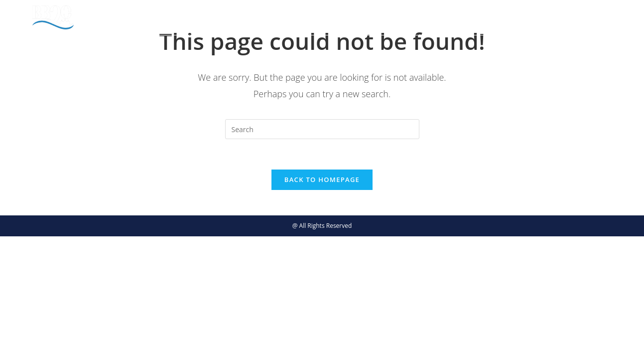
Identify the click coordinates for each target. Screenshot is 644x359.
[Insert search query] (322, 129)
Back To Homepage (322, 179)
